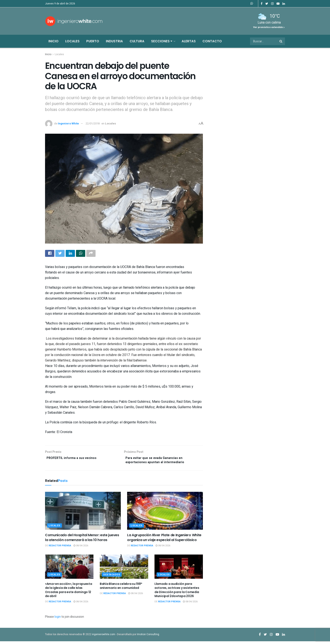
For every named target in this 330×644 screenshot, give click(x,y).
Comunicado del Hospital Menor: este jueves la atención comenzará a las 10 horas (82, 540)
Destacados (112, 577)
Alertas (189, 41)
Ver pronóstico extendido (269, 27)
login (58, 619)
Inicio (53, 41)
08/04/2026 (81, 548)
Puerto (93, 41)
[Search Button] (281, 41)
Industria (114, 41)
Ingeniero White (68, 123)
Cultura (137, 41)
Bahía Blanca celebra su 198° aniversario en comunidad (121, 588)
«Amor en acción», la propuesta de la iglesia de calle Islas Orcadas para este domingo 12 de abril (69, 593)
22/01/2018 (93, 123)
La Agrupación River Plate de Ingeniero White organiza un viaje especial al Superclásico (164, 540)
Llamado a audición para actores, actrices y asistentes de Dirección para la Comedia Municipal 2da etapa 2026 (177, 593)
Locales (72, 41)
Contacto (212, 41)
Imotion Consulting (148, 637)
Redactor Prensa (60, 548)
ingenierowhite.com (104, 637)
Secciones (162, 41)
